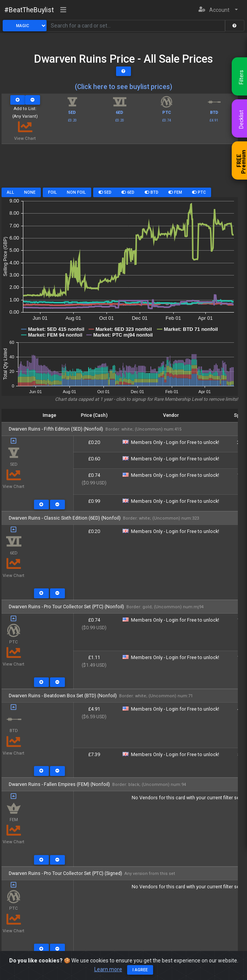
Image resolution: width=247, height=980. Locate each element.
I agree (140, 970)
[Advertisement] (120, 168)
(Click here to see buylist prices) (123, 87)
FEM (175, 192)
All (10, 192)
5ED (105, 192)
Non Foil (76, 192)
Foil (52, 192)
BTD (152, 192)
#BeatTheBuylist (29, 10)
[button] (218, 10)
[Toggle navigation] (63, 10)
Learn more (108, 969)
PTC (199, 192)
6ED (128, 192)
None (30, 192)
